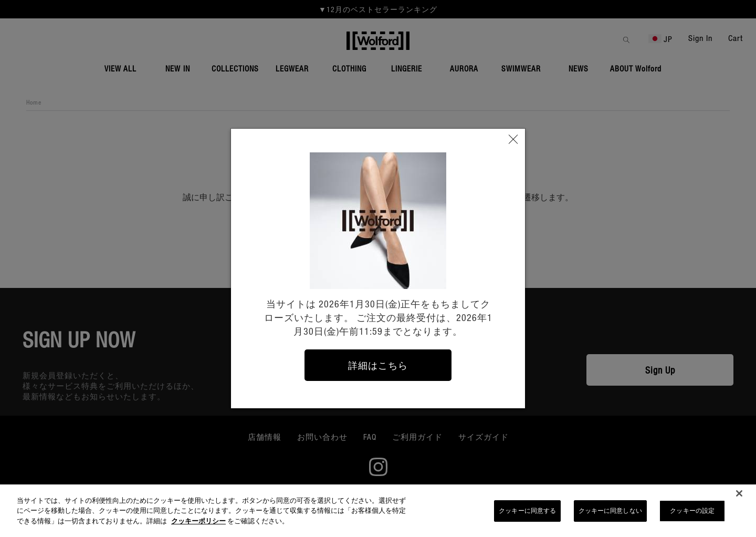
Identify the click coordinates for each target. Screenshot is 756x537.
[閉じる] (739, 498)
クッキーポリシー (198, 525)
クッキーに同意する (527, 515)
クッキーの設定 (692, 515)
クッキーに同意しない (610, 515)
